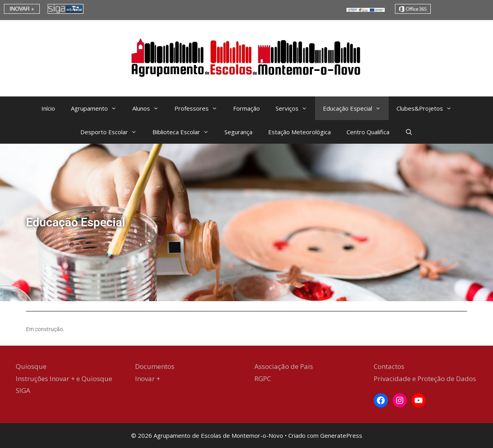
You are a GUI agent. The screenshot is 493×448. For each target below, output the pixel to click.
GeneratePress (341, 435)
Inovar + (148, 379)
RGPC (263, 379)
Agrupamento (98, 108)
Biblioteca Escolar (184, 132)
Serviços (295, 108)
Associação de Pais (284, 366)
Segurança (238, 132)
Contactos (389, 366)
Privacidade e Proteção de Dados (425, 379)
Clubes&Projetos (428, 108)
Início (48, 108)
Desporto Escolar (112, 132)
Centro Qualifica (368, 132)
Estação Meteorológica (299, 132)
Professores (200, 108)
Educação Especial (356, 108)
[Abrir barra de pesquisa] (409, 132)
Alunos (149, 108)
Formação (246, 108)
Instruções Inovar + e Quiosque (64, 379)
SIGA (23, 390)
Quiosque (31, 366)
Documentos (155, 366)
